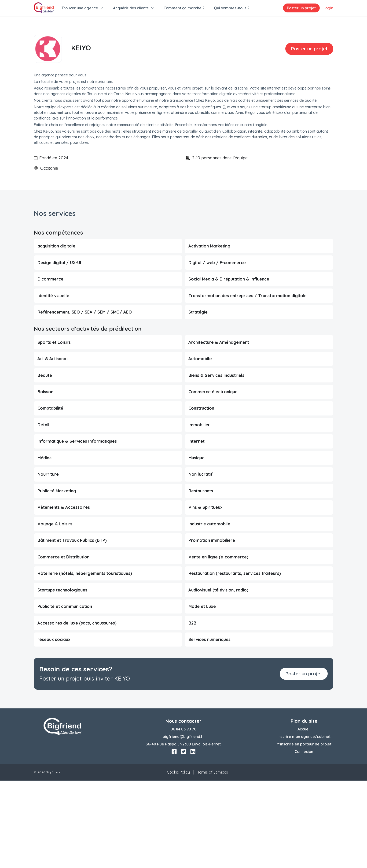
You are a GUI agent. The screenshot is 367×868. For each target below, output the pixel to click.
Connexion (304, 839)
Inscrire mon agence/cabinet (304, 824)
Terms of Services (213, 860)
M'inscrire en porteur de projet (304, 831)
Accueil (304, 816)
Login (328, 8)
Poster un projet (301, 8)
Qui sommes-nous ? (232, 8)
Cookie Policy (178, 860)
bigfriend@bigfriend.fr (183, 824)
